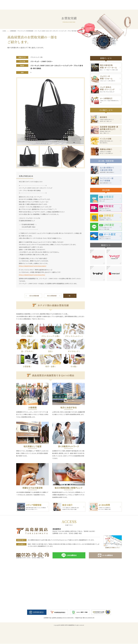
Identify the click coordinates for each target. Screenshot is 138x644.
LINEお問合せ (69, 556)
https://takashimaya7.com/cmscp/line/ (32, 275)
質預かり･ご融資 (49, 7)
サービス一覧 (30, 7)
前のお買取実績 (34, 296)
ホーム (10, 7)
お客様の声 (89, 7)
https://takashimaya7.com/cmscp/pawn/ (33, 266)
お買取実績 (108, 7)
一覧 (69, 296)
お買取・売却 (69, 7)
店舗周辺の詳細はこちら (112, 548)
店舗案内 (128, 7)
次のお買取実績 (52, 296)
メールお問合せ (105, 556)
